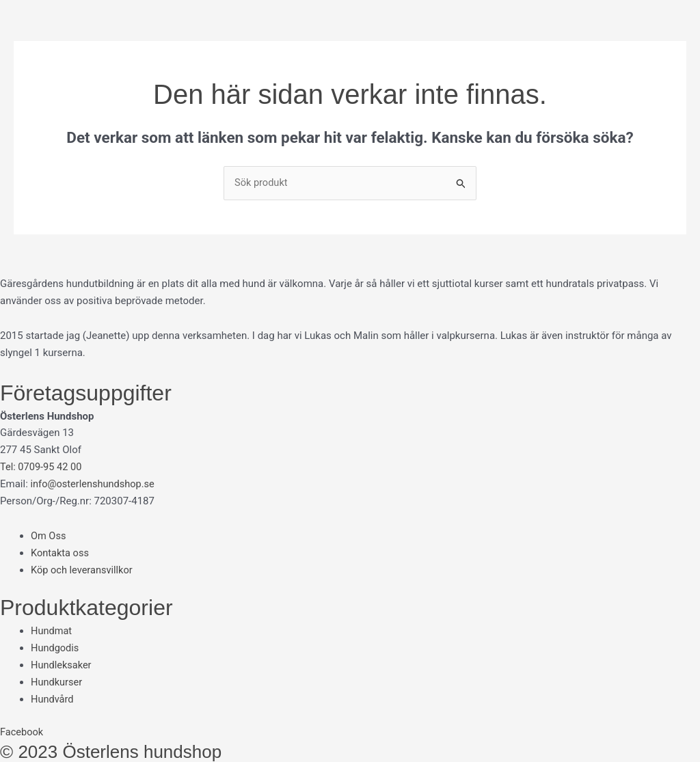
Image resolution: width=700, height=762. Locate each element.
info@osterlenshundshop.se (95, 484)
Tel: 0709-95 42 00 (42, 467)
